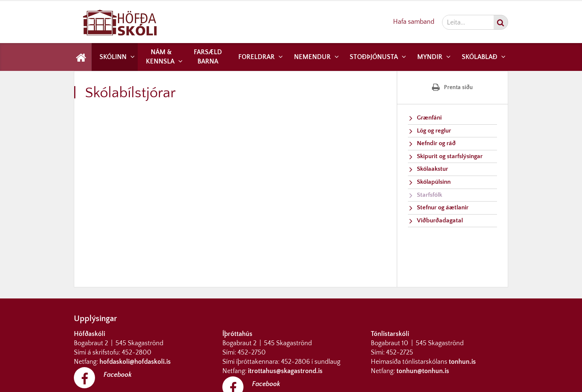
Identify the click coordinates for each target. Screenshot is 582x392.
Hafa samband (414, 22)
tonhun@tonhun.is (423, 371)
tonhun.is (462, 362)
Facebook (118, 375)
